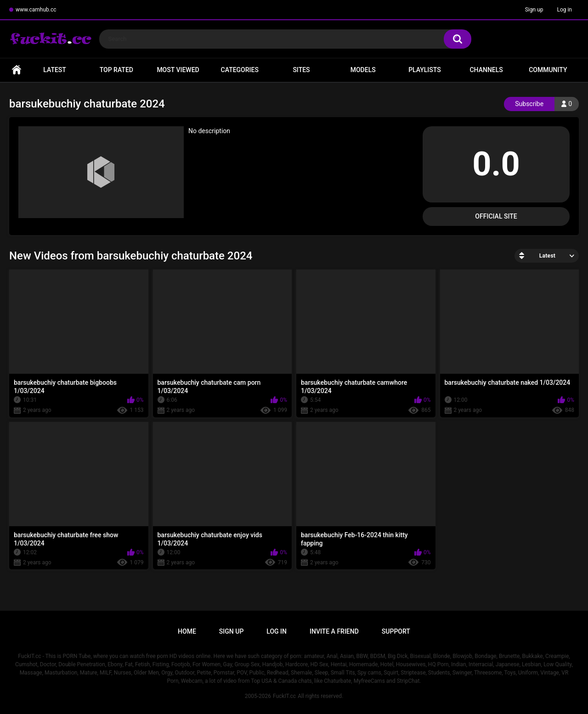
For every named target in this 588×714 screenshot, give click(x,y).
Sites (301, 70)
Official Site (496, 216)
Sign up (534, 10)
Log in (564, 10)
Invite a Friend (334, 631)
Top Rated (116, 70)
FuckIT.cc (284, 696)
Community (548, 70)
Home (17, 70)
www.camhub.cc (36, 10)
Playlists (425, 70)
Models (363, 70)
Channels (486, 70)
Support (396, 631)
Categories (240, 70)
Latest (55, 70)
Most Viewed (178, 70)
